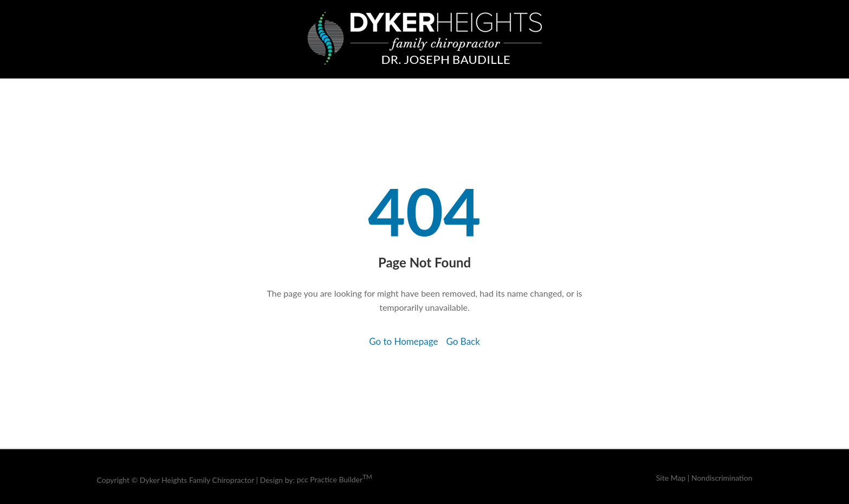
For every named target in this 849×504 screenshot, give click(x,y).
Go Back (463, 341)
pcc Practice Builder (335, 479)
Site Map (671, 478)
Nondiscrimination (722, 478)
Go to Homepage (403, 341)
